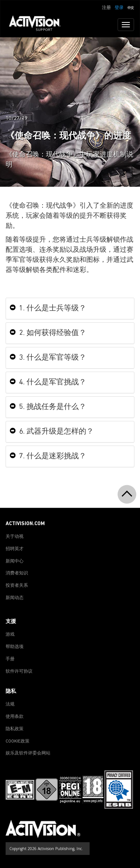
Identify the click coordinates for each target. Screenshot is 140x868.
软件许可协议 (19, 672)
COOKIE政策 (18, 741)
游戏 (10, 635)
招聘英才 (15, 549)
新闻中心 (15, 561)
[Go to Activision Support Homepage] (39, 25)
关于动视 (15, 537)
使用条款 (15, 717)
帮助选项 (15, 647)
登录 (119, 8)
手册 (10, 659)
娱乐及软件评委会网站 (28, 753)
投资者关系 (17, 586)
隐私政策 (15, 729)
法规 (10, 704)
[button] (131, 7)
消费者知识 (17, 573)
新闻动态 (15, 598)
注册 (106, 8)
